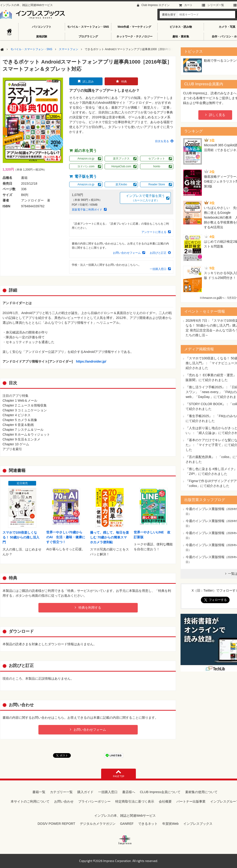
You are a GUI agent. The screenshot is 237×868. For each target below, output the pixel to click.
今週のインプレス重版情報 (205, 509)
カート (188, 5)
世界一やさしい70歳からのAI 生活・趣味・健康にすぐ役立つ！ (66, 537)
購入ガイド (85, 792)
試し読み (88, 82)
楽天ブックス (121, 159)
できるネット (148, 824)
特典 (124, 82)
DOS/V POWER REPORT (56, 824)
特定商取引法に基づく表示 (135, 801)
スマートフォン (69, 49)
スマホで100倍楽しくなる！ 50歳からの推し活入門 (21, 537)
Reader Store (157, 184)
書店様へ (129, 792)
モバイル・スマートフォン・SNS (88, 27)
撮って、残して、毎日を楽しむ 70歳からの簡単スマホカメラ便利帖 (109, 537)
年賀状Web (170, 824)
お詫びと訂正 (158, 253)
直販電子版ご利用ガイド (87, 210)
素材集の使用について (201, 792)
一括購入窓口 (158, 269)
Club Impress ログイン (156, 5)
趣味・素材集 (181, 37)
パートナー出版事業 (191, 801)
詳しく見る (217, 115)
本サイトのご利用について (30, 801)
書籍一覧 (39, 792)
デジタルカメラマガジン (98, 824)
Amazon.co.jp (86, 159)
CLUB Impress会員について (160, 792)
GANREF (127, 824)
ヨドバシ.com (86, 166)
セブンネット (157, 159)
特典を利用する (90, 608)
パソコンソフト (42, 27)
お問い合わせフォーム (127, 253)
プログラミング (88, 37)
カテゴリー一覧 (61, 792)
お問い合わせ (64, 801)
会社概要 (165, 801)
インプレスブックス (198, 824)
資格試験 (42, 37)
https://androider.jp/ (91, 361)
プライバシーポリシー (94, 801)
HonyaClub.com (121, 166)
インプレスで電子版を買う (145, 198)
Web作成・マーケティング (134, 27)
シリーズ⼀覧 (216, 5)
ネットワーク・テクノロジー (134, 37)
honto (157, 166)
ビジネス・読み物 (181, 27)
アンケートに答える (154, 232)
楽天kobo (121, 184)
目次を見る (162, 141)
